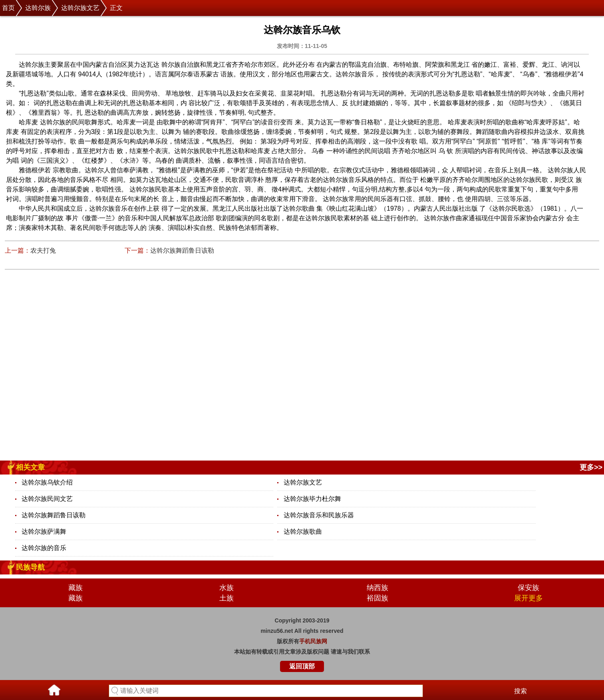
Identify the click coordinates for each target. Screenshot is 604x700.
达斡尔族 (38, 8)
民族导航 (30, 567)
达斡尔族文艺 (80, 8)
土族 (226, 598)
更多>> (591, 467)
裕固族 (377, 598)
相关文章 (30, 467)
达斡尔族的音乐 (44, 548)
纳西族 (377, 588)
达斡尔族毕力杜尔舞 (312, 499)
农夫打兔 (43, 250)
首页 (8, 8)
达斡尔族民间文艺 (47, 499)
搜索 (521, 691)
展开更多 (528, 598)
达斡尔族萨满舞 (44, 531)
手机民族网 (313, 641)
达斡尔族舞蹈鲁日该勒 (182, 250)
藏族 (75, 588)
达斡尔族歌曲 (303, 531)
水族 (226, 588)
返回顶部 (302, 666)
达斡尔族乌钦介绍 (47, 482)
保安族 (528, 588)
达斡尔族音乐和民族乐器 (319, 515)
